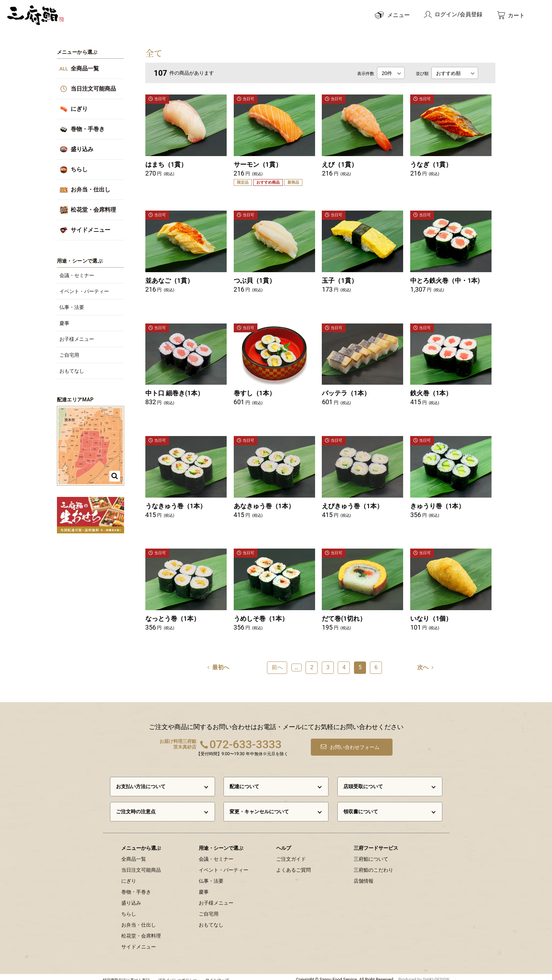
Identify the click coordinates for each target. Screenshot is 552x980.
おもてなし (211, 919)
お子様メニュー (216, 897)
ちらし (129, 908)
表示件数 (366, 74)
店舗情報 (364, 875)
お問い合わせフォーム (356, 741)
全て (154, 53)
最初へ (221, 661)
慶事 (204, 886)
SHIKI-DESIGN (436, 974)
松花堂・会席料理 (141, 930)
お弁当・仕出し (139, 919)
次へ (423, 661)
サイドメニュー (139, 941)
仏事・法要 (211, 875)
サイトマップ (217, 975)
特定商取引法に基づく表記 (126, 975)
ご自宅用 (209, 908)
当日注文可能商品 (141, 864)
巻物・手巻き (136, 886)
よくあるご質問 (294, 864)
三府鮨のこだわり (373, 864)
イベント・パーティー (223, 864)
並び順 (422, 74)
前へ (277, 661)
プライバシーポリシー (178, 975)
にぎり (129, 875)
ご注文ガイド (291, 853)
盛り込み (131, 897)
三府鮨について (371, 853)
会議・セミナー (216, 853)
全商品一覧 (134, 853)
